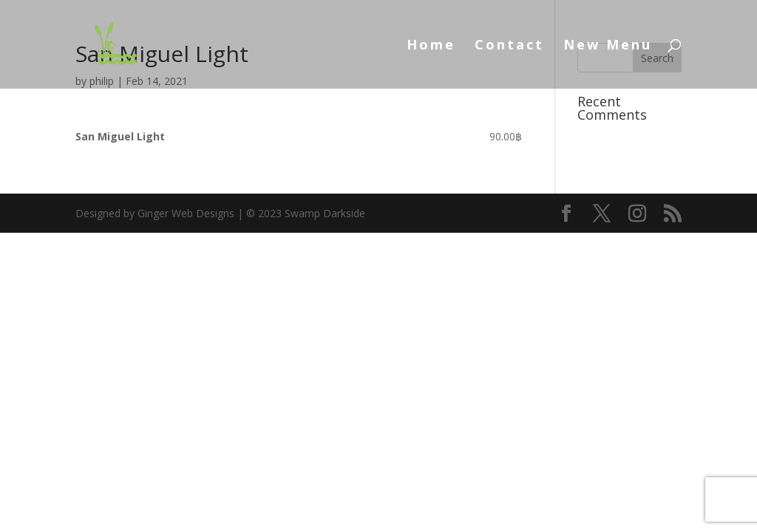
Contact (509, 46)
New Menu (608, 46)
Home (431, 46)
